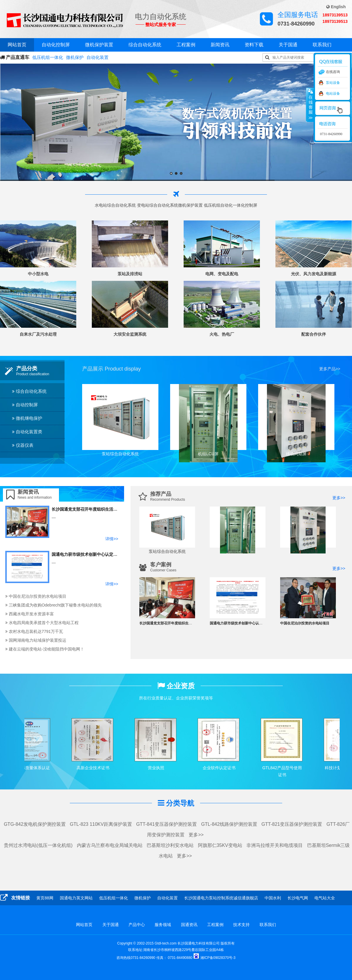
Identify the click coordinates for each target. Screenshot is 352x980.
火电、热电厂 (222, 334)
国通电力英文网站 (76, 898)
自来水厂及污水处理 (38, 334)
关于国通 (288, 45)
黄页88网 (45, 898)
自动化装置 (98, 57)
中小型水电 (38, 274)
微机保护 (75, 57)
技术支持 (241, 925)
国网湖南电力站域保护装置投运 (36, 640)
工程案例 (186, 45)
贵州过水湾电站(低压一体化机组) (38, 845)
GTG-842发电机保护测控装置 (35, 824)
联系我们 (322, 45)
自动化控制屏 (56, 45)
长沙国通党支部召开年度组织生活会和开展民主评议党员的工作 (109, 509)
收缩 (310, 105)
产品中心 (137, 925)
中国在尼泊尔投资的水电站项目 (36, 596)
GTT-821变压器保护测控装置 (292, 824)
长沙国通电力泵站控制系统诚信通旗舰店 (221, 898)
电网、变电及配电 (222, 274)
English (336, 7)
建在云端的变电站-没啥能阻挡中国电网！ (45, 649)
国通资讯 (189, 925)
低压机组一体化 (48, 57)
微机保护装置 (99, 45)
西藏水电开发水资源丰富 (30, 614)
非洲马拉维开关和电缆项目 (275, 845)
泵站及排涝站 (130, 274)
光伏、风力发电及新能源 (314, 274)
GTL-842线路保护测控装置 (229, 824)
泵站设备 (333, 83)
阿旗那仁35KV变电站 (220, 845)
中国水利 (273, 898)
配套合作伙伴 (314, 334)
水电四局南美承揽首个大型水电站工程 (42, 623)
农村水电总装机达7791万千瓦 (34, 631)
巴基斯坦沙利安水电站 (170, 845)
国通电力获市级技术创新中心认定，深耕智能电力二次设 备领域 (110, 554)
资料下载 (254, 45)
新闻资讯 (220, 45)
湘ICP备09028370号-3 (218, 958)
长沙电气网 (298, 898)
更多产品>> (330, 369)
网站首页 (17, 45)
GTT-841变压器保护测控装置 (166, 824)
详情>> (112, 539)
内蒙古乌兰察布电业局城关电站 (110, 845)
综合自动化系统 (145, 45)
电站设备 (333, 94)
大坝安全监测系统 (130, 334)
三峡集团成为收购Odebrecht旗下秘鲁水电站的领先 (54, 605)
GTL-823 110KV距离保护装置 (101, 824)
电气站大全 (325, 898)
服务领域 (163, 925)
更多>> (339, 498)
